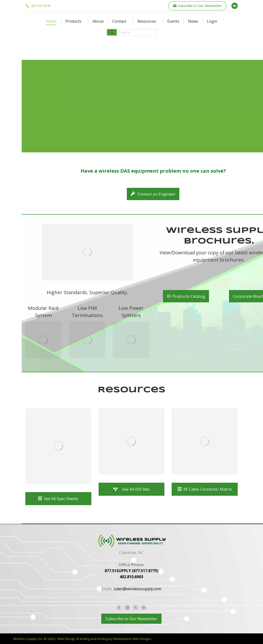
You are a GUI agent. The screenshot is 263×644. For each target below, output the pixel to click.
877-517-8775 (38, 6)
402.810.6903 (131, 577)
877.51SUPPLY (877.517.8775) (131, 571)
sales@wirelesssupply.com (138, 589)
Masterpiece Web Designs (132, 639)
